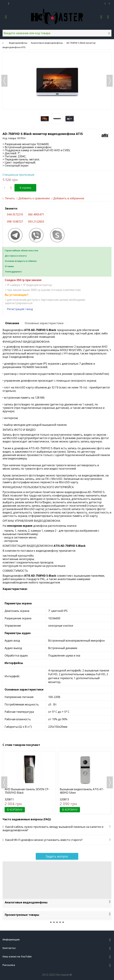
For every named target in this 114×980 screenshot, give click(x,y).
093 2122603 (36, 222)
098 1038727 (15, 222)
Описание (12, 323)
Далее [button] (110, 81)
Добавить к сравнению (34, 198)
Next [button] (110, 782)
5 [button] (63, 922)
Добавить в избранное (69, 198)
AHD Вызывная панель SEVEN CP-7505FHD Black (27, 791)
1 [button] (51, 922)
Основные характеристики (44, 323)
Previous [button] (4, 782)
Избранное (105, 4)
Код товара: (10, 138)
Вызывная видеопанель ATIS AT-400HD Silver (82, 791)
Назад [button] (4, 81)
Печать (10, 198)
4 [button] (60, 922)
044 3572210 (15, 214)
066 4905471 (36, 214)
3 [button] (57, 922)
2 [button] (54, 922)
